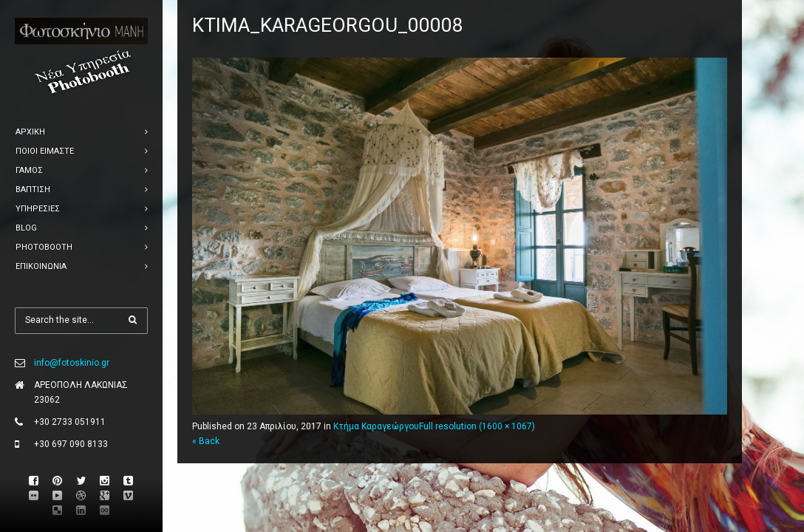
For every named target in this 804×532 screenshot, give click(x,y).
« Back (206, 441)
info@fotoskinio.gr (72, 363)
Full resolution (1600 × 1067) (477, 426)
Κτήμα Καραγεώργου (376, 426)
